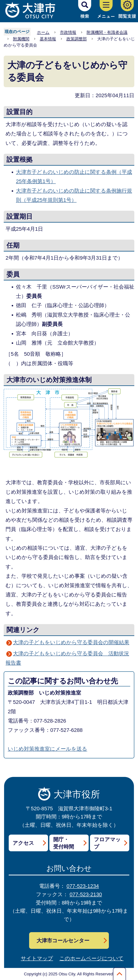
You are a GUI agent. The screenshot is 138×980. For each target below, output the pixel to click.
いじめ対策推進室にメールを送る (47, 749)
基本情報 (48, 39)
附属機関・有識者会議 (107, 32)
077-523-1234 (83, 886)
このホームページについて (91, 958)
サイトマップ (37, 958)
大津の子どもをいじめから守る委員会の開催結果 (71, 642)
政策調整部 (77, 39)
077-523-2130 (86, 894)
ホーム (43, 32)
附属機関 (21, 39)
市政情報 (68, 32)
